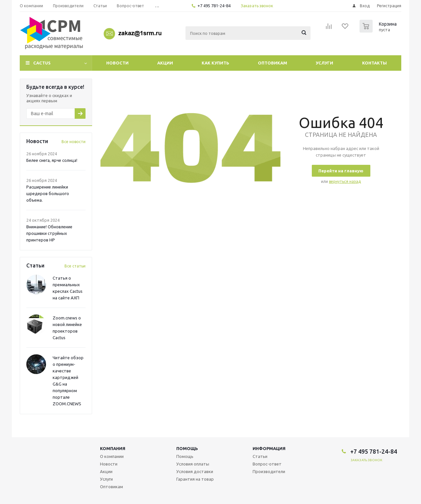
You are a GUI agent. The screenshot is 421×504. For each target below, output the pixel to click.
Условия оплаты (193, 464)
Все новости (74, 142)
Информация (269, 448)
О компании (112, 456)
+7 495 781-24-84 (214, 6)
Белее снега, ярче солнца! (52, 160)
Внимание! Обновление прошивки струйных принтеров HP (49, 233)
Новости (117, 63)
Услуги (324, 63)
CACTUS (42, 63)
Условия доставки (195, 471)
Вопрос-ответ (267, 464)
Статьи (260, 456)
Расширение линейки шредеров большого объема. (48, 193)
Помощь (187, 448)
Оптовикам (272, 63)
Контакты (374, 63)
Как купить (215, 63)
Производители (269, 471)
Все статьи (75, 266)
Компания (113, 448)
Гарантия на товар (195, 479)
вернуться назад (345, 181)
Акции (165, 63)
